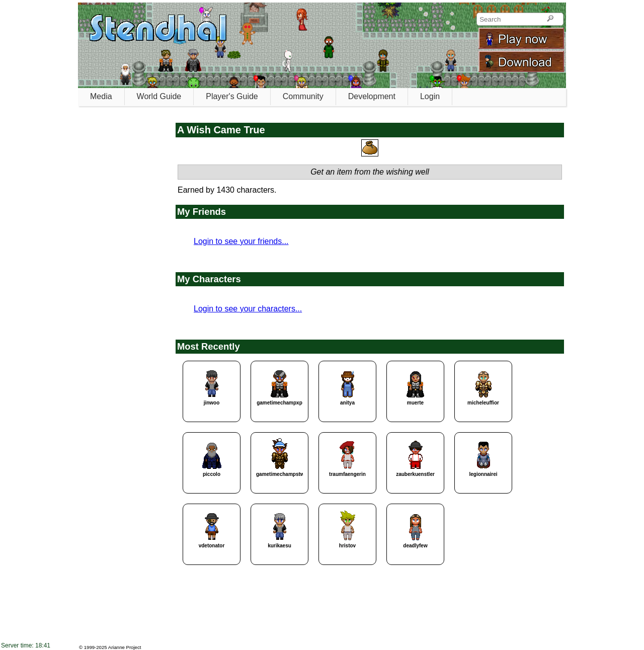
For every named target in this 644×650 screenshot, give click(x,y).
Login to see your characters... (248, 309)
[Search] (550, 19)
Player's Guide (232, 96)
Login (430, 96)
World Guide (159, 96)
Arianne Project (125, 647)
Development (372, 96)
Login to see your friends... (241, 241)
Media (101, 96)
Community (303, 96)
